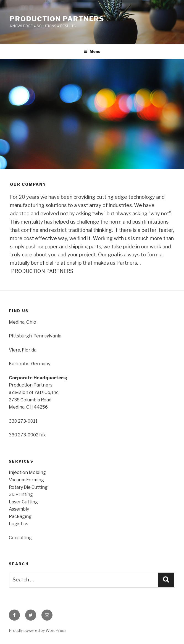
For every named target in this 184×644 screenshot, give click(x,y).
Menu (92, 51)
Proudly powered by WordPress (38, 630)
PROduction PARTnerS (57, 19)
